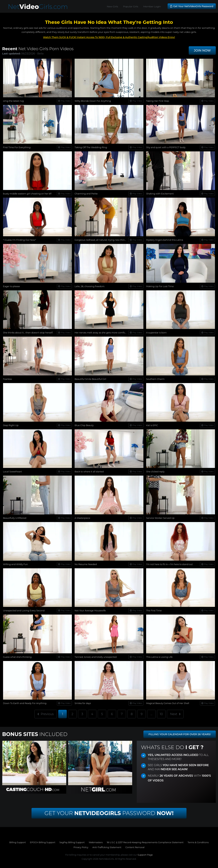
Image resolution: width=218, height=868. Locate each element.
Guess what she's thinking (17, 657)
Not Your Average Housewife (90, 610)
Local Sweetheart (13, 472)
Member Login (152, 6)
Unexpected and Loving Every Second (24, 610)
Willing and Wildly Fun (15, 564)
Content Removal (135, 847)
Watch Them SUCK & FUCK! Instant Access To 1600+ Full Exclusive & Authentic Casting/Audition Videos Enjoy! (109, 37)
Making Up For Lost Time (160, 286)
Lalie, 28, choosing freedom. (90, 286)
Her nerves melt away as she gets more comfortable (103, 333)
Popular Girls (131, 6)
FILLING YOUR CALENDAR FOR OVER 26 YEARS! (180, 734)
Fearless (7, 379)
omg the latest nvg (13, 101)
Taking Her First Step (158, 101)
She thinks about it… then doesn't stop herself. (28, 333)
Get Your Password (109, 813)
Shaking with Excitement (160, 194)
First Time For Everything (17, 147)
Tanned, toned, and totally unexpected (96, 657)
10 (161, 714)
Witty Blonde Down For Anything (93, 101)
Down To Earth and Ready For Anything (25, 703)
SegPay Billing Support (72, 842)
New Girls (112, 6)
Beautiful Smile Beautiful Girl (90, 379)
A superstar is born (156, 333)
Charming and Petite (86, 194)
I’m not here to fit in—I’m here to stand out (169, 564)
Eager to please (11, 286)
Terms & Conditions (198, 842)
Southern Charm (155, 379)
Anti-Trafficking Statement (107, 847)
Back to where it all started (89, 472)
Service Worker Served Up (160, 518)
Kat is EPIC (152, 425)
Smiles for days (83, 703)
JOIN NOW (202, 51)
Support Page (145, 855)
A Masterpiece (82, 518)
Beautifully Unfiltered (15, 518)
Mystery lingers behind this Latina (165, 240)
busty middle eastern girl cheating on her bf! (27, 194)
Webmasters (96, 842)
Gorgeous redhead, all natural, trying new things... (102, 240)
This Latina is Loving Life (159, 657)
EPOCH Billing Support (43, 842)
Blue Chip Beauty (84, 425)
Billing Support (18, 842)
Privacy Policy (81, 847)
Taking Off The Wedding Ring (91, 147)
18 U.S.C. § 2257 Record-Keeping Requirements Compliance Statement (145, 842)
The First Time (154, 610)
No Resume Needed (86, 564)
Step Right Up (11, 425)
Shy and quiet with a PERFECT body (166, 147)
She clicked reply (155, 472)
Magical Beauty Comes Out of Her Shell (168, 703)
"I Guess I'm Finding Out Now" (20, 240)
